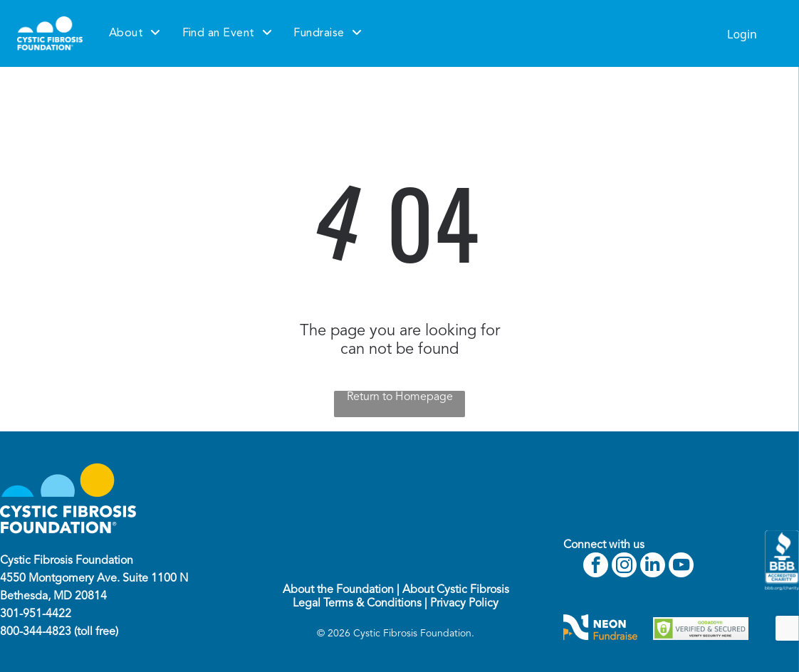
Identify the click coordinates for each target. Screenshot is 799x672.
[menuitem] (135, 33)
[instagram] (624, 567)
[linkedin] (653, 567)
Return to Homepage (400, 397)
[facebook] (596, 567)
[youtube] (681, 567)
